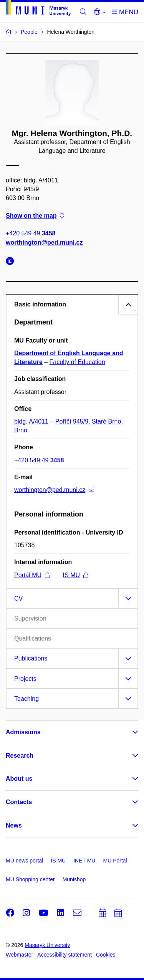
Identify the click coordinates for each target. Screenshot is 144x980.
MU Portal (115, 861)
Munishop (74, 879)
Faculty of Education (77, 362)
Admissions (23, 732)
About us (19, 779)
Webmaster (19, 955)
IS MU (75, 575)
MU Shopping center (30, 879)
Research (20, 756)
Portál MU (32, 575)
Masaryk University (47, 945)
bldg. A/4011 (31, 421)
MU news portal (24, 861)
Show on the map (35, 216)
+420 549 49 (31, 234)
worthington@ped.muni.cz (44, 243)
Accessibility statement (65, 955)
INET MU (84, 861)
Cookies (106, 955)
